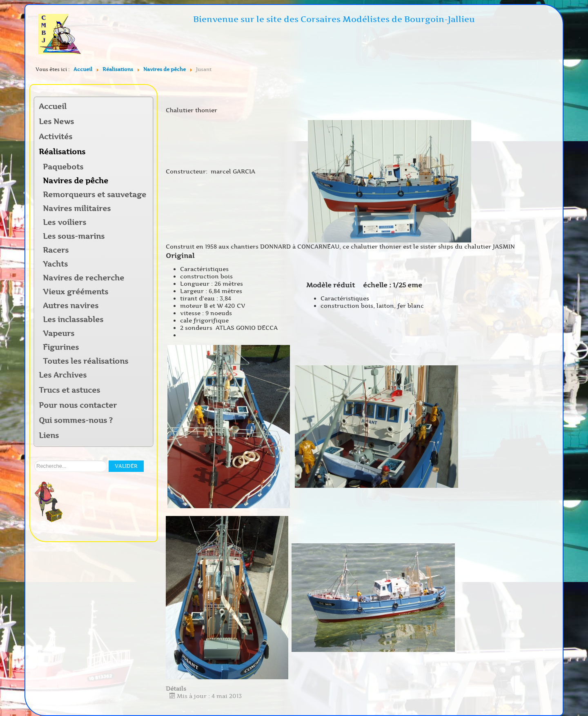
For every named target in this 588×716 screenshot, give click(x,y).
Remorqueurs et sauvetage (95, 195)
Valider (126, 466)
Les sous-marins (74, 236)
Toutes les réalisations (86, 361)
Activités (56, 137)
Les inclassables (73, 320)
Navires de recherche (84, 278)
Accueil (53, 107)
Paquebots (63, 167)
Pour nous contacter (78, 405)
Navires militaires (77, 209)
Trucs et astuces (69, 390)
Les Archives (63, 375)
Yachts (55, 264)
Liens (49, 436)
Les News (56, 122)
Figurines (61, 347)
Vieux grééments (76, 292)
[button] (146, 137)
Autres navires (71, 306)
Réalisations (62, 152)
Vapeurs (59, 334)
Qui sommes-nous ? (76, 420)
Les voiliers (65, 222)
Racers (56, 250)
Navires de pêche (76, 181)
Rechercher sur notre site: (35, 461)
